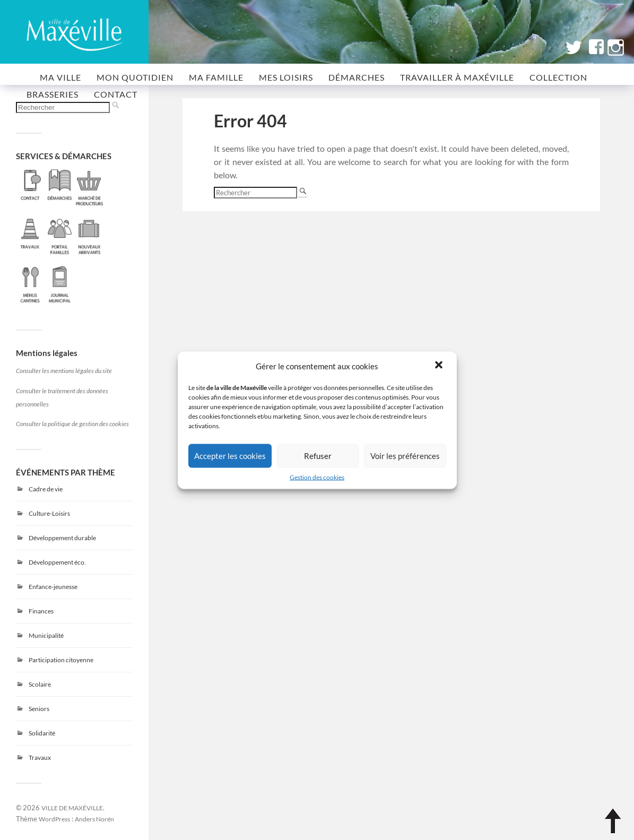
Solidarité (42, 733)
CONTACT (116, 94)
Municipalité (46, 635)
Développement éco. (57, 562)
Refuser (318, 456)
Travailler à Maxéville (457, 77)
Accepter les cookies (230, 456)
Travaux (40, 757)
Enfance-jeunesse (53, 587)
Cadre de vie (46, 489)
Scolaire (40, 684)
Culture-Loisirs (49, 513)
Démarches (357, 77)
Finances (41, 611)
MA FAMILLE (216, 77)
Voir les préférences (405, 456)
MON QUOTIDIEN (135, 77)
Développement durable (62, 538)
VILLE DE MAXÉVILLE (72, 808)
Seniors (39, 709)
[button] (440, 366)
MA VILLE (60, 77)
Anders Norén (94, 819)
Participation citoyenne (61, 660)
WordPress (54, 819)
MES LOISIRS (286, 77)
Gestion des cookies (317, 477)
